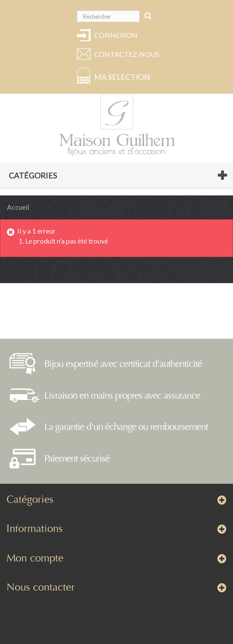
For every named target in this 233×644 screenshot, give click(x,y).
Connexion (116, 35)
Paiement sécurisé (77, 459)
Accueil (18, 207)
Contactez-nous (125, 54)
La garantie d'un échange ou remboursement (126, 427)
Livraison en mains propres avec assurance (122, 396)
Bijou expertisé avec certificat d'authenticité (123, 364)
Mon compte (35, 558)
